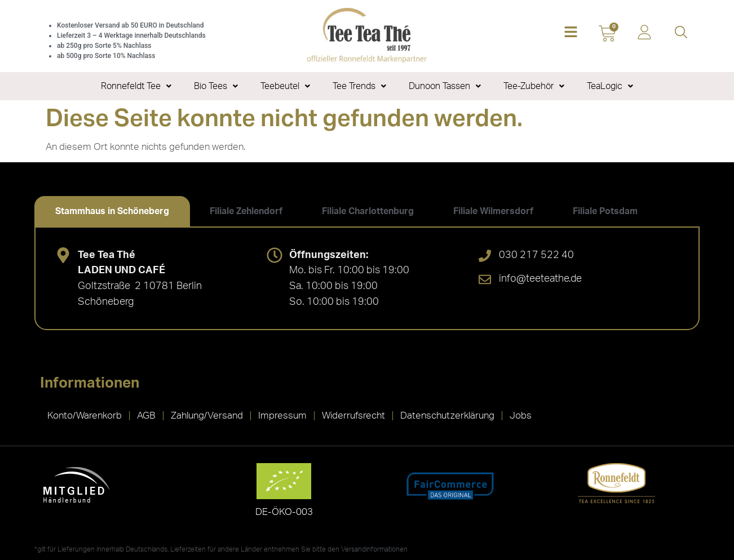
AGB (146, 415)
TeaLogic (610, 86)
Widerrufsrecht (353, 415)
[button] (571, 33)
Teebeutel (285, 86)
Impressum (282, 415)
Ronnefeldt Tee (136, 86)
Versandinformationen (374, 549)
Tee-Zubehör (534, 86)
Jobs (521, 415)
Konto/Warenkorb (85, 415)
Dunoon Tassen (445, 86)
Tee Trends (359, 86)
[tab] (112, 211)
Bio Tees (216, 86)
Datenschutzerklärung (447, 415)
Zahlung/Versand (207, 415)
